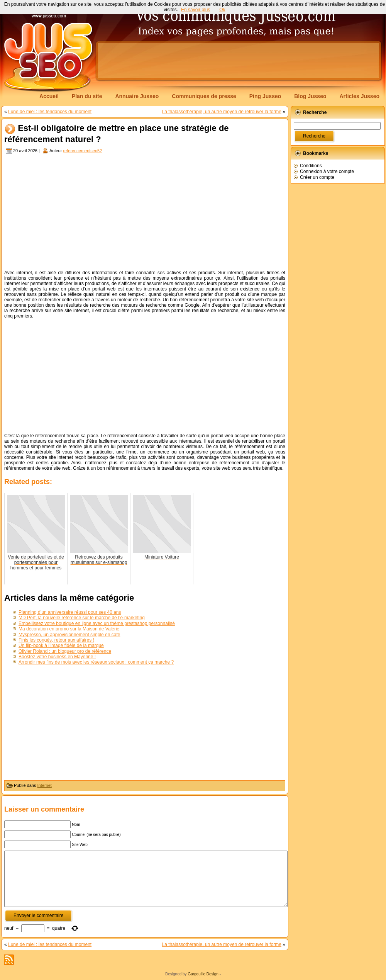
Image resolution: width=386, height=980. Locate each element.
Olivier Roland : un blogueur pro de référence (65, 651)
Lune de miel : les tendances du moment (50, 112)
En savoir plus (196, 10)
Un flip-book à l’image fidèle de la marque (61, 645)
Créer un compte (317, 177)
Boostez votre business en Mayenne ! (57, 657)
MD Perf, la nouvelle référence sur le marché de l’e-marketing (82, 618)
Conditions (311, 166)
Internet (45, 785)
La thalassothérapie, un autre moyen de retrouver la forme (222, 112)
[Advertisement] (145, 213)
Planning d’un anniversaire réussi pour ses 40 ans (70, 612)
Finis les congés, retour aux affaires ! (56, 640)
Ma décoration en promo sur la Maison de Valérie (69, 629)
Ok (222, 10)
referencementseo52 (82, 151)
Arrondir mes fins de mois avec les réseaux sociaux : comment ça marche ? (96, 662)
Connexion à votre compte (327, 172)
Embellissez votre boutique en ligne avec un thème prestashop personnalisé (97, 623)
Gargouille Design (203, 974)
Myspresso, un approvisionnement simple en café (69, 635)
